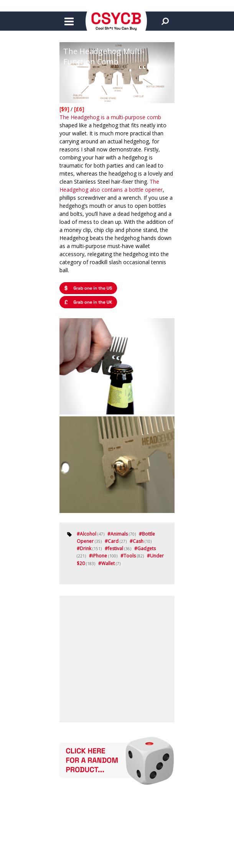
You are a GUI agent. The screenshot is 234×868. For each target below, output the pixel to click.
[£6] (79, 109)
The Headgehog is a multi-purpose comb (110, 117)
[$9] (65, 109)
